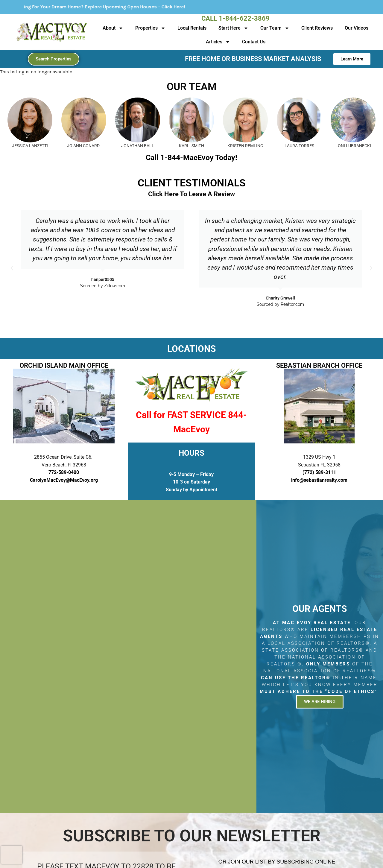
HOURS (191, 453)
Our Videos (357, 28)
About (113, 28)
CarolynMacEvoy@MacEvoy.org (64, 480)
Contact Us (254, 42)
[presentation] (12, 855)
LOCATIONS (191, 349)
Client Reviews (317, 28)
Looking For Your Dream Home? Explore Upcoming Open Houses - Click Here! (115, 7)
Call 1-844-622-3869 (235, 18)
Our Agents (320, 609)
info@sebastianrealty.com (319, 480)
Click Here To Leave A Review (191, 194)
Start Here (233, 28)
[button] (12, 268)
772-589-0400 (64, 472)
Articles (218, 42)
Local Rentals (192, 28)
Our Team (275, 28)
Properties (150, 28)
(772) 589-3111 (319, 472)
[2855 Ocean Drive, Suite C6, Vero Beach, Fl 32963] (128, 656)
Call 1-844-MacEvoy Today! (191, 158)
